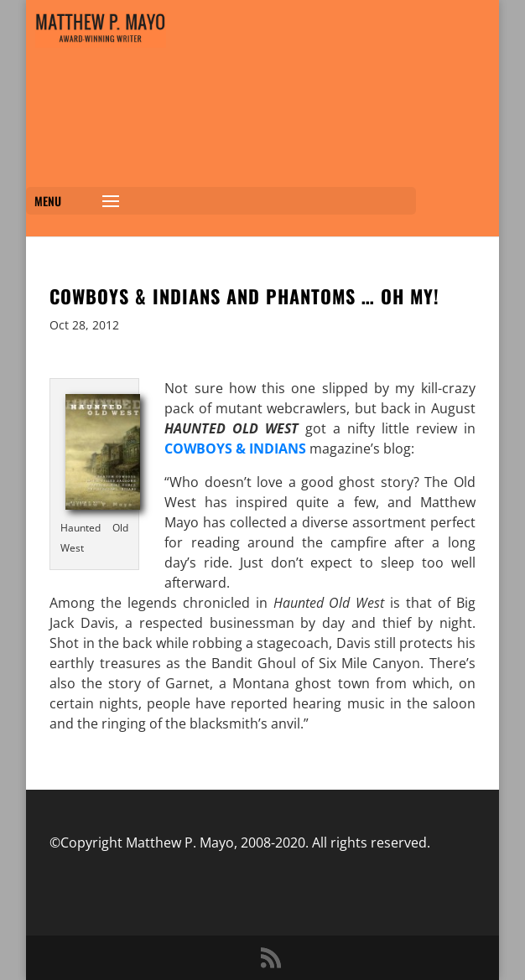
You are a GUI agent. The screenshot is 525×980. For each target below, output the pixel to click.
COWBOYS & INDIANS (235, 449)
